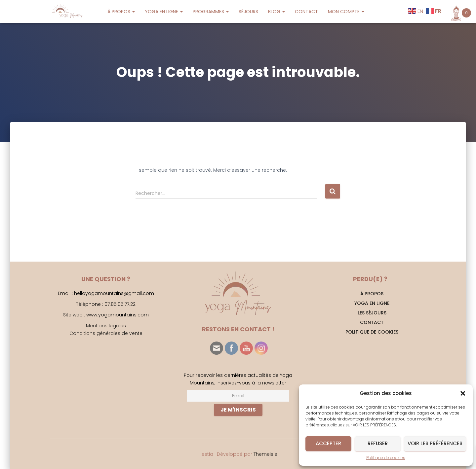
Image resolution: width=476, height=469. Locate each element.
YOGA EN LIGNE (164, 12)
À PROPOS (121, 12)
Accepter (328, 443)
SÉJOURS (248, 12)
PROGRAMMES (211, 12)
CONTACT (306, 12)
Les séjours (372, 313)
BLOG (277, 12)
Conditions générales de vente (106, 333)
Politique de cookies (386, 458)
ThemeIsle (265, 454)
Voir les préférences (435, 443)
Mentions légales (106, 326)
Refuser (378, 443)
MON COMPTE (346, 12)
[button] (463, 393)
